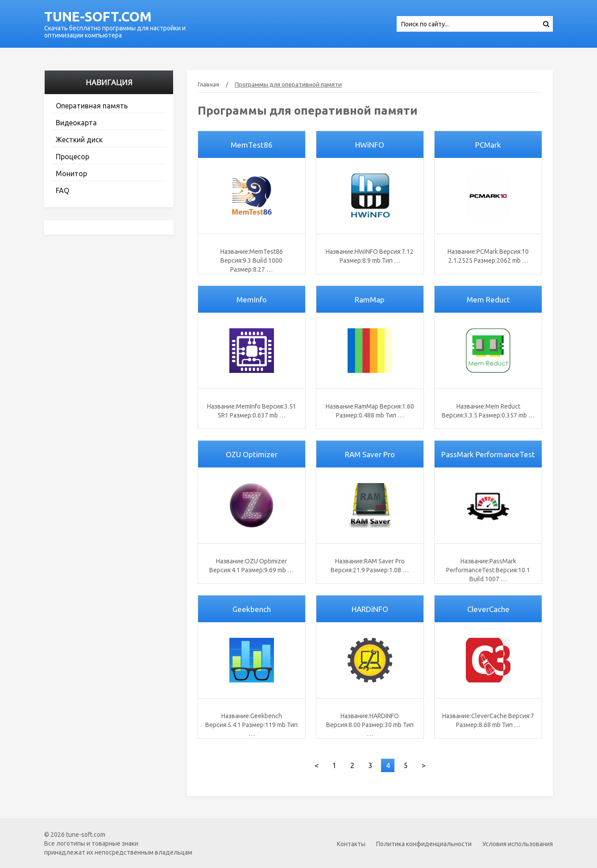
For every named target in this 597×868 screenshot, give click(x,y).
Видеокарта (76, 123)
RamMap (370, 300)
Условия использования (518, 844)
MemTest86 (252, 145)
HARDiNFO (370, 609)
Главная (208, 84)
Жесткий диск (79, 140)
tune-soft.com (98, 17)
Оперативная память (92, 106)
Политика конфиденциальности (424, 844)
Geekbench (252, 609)
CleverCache (488, 609)
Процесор (73, 157)
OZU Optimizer (252, 454)
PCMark (488, 145)
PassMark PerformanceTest (488, 454)
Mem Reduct (488, 300)
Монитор (71, 174)
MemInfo (252, 300)
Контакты (351, 844)
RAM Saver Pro (370, 454)
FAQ (62, 190)
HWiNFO (370, 145)
